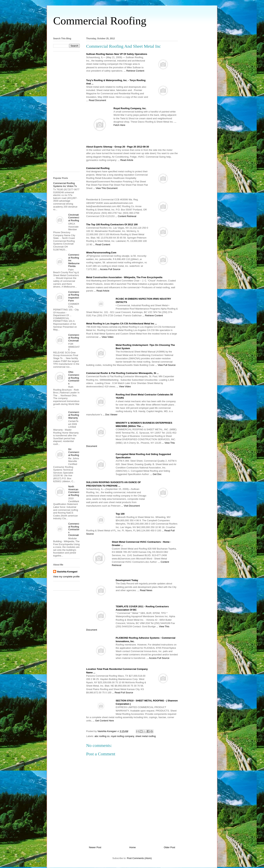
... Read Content (101, 244)
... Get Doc (156, 474)
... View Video (106, 337)
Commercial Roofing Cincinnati (74, 338)
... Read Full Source (123, 693)
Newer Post (95, 847)
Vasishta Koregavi (67, 572)
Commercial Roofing (100, 21)
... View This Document (105, 188)
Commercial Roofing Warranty (74, 415)
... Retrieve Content (134, 71)
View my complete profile (66, 577)
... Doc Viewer (110, 415)
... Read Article (125, 160)
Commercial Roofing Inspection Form (74, 296)
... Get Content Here (103, 721)
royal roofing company (122, 736)
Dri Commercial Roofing (74, 452)
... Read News (145, 590)
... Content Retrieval (126, 216)
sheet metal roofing (146, 736)
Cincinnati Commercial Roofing (74, 218)
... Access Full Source (109, 269)
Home (133, 847)
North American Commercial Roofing (74, 491)
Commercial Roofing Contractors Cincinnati (74, 529)
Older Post (169, 847)
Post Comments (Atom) (139, 858)
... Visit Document (131, 506)
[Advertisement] (132, 31)
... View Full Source (165, 365)
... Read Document (96, 100)
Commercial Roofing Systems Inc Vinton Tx (65, 185)
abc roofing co (102, 736)
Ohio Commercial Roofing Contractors (74, 378)
